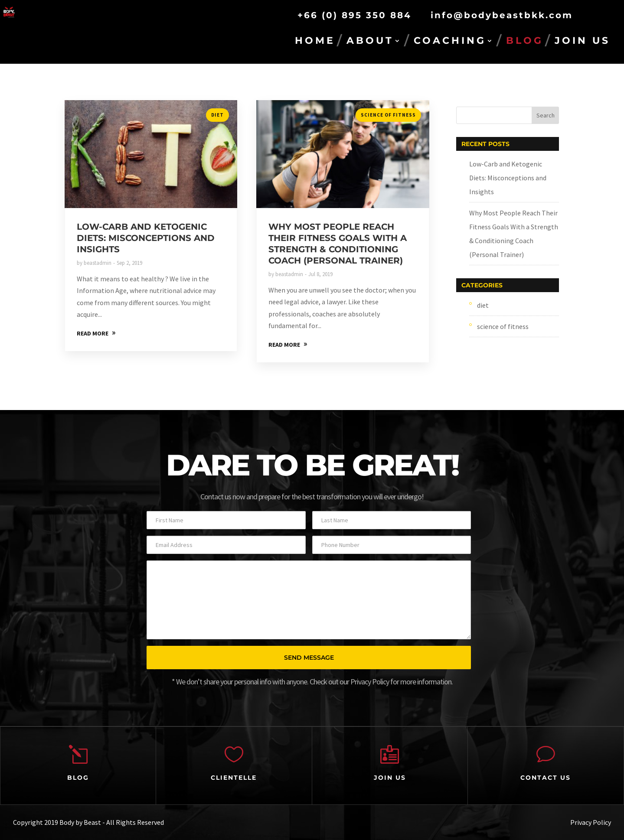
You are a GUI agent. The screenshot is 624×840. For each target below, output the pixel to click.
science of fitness (388, 115)
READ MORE (93, 333)
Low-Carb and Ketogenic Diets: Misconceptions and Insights (146, 238)
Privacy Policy (591, 822)
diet (217, 115)
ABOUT (370, 42)
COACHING (450, 42)
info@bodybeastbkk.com (502, 15)
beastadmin (98, 263)
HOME (315, 42)
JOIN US (582, 42)
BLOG (525, 42)
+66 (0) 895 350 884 (354, 15)
